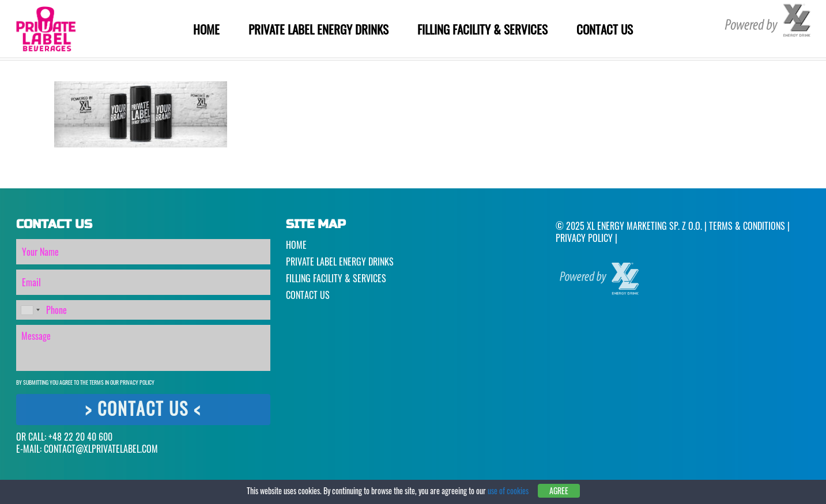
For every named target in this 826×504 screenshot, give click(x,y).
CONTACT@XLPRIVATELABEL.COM (101, 449)
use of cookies (508, 490)
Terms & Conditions (747, 226)
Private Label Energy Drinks (318, 29)
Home (206, 29)
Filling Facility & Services (482, 29)
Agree (559, 490)
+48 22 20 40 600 (80, 437)
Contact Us (605, 29)
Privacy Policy (137, 382)
